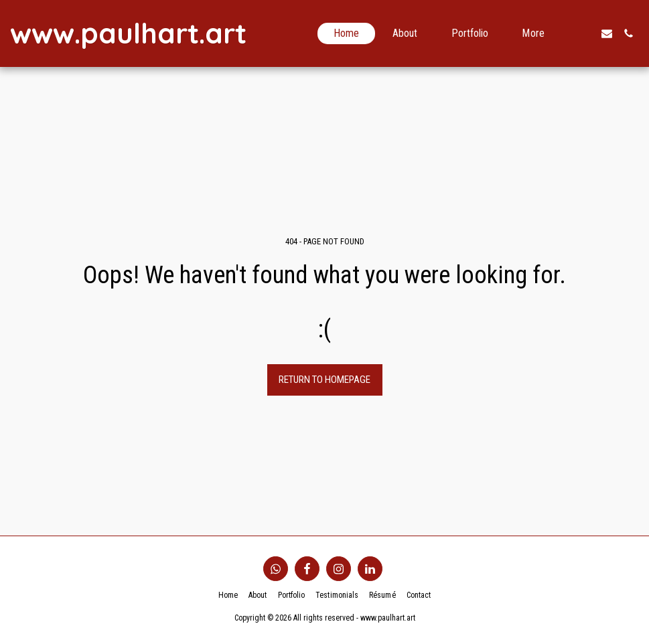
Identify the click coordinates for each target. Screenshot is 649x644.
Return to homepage (324, 380)
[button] (585, 33)
